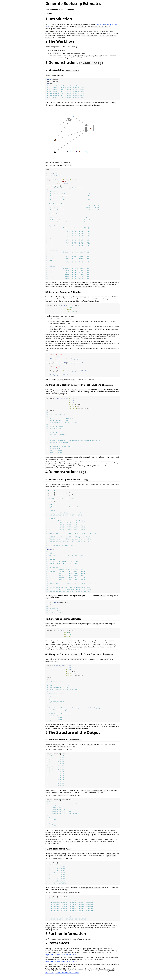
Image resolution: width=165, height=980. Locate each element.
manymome (101, 24)
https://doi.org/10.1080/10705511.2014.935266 (62, 966)
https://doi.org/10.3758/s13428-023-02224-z (61, 959)
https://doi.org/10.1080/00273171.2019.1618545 (62, 977)
